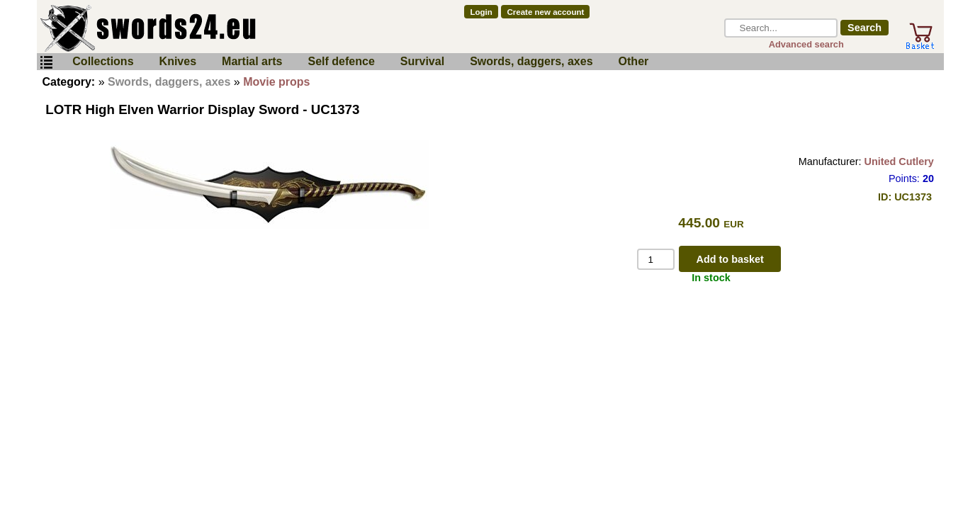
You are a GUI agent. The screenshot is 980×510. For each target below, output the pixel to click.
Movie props (276, 82)
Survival (422, 61)
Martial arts (252, 61)
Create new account (546, 12)
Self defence (342, 61)
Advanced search (806, 44)
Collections (103, 61)
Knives (178, 61)
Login (481, 12)
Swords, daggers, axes (531, 61)
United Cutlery (899, 161)
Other (634, 61)
